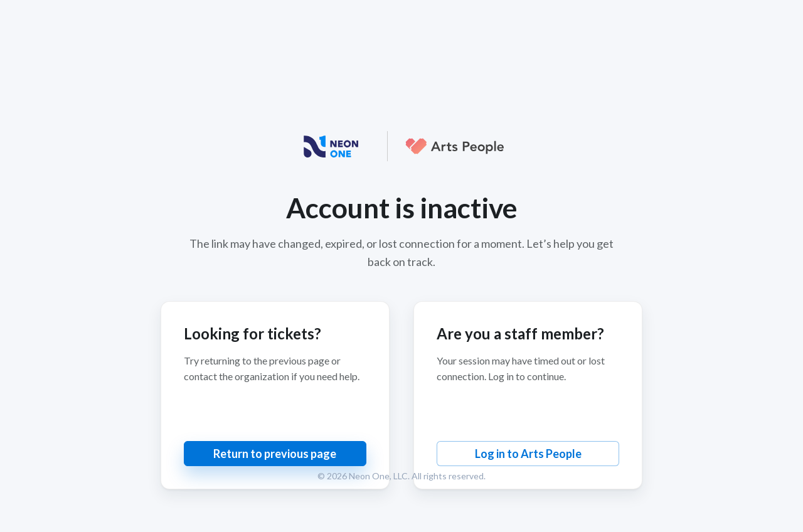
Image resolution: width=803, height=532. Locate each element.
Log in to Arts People (528, 454)
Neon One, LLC (378, 476)
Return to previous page (275, 454)
